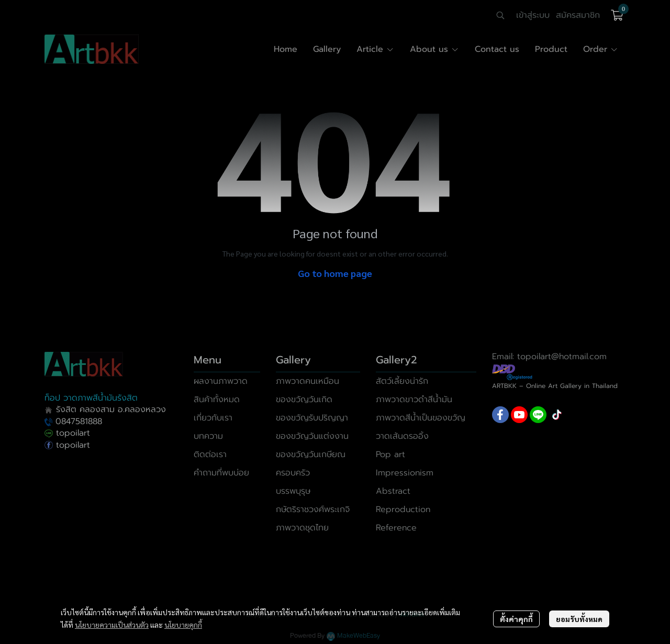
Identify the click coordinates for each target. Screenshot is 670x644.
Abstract (393, 491)
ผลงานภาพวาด (221, 381)
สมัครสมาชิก (578, 15)
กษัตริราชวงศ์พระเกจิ (313, 509)
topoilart (67, 433)
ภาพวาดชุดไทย (302, 528)
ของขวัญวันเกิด (304, 399)
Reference (396, 528)
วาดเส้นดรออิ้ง (402, 436)
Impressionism (405, 473)
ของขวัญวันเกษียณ (311, 454)
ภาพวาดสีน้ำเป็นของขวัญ (421, 418)
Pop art (390, 454)
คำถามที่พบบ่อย (221, 473)
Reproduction (403, 509)
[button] (500, 15)
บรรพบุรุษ (293, 491)
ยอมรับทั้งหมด (579, 619)
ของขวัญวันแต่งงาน (312, 436)
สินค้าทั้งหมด (217, 399)
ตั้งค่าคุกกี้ (516, 619)
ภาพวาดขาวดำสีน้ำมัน (414, 399)
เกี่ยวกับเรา (213, 418)
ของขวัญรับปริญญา (312, 418)
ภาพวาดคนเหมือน (308, 381)
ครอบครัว (293, 473)
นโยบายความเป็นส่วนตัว (112, 625)
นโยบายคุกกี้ (183, 625)
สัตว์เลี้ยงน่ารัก (402, 381)
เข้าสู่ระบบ (533, 15)
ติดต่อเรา (210, 454)
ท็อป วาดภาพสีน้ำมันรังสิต (91, 398)
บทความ (208, 436)
